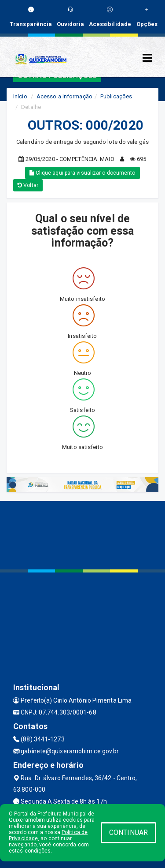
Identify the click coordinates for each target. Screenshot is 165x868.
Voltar (28, 185)
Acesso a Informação (64, 96)
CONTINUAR (128, 832)
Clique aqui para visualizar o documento (82, 173)
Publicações (116, 96)
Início (20, 96)
